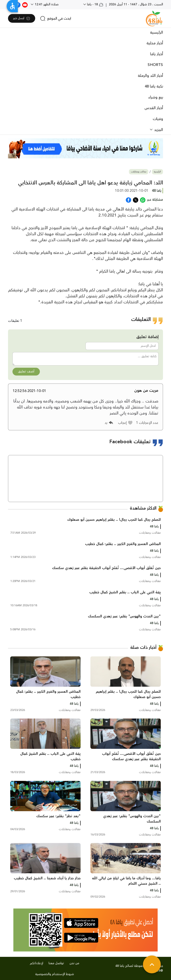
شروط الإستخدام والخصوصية (55, 974)
